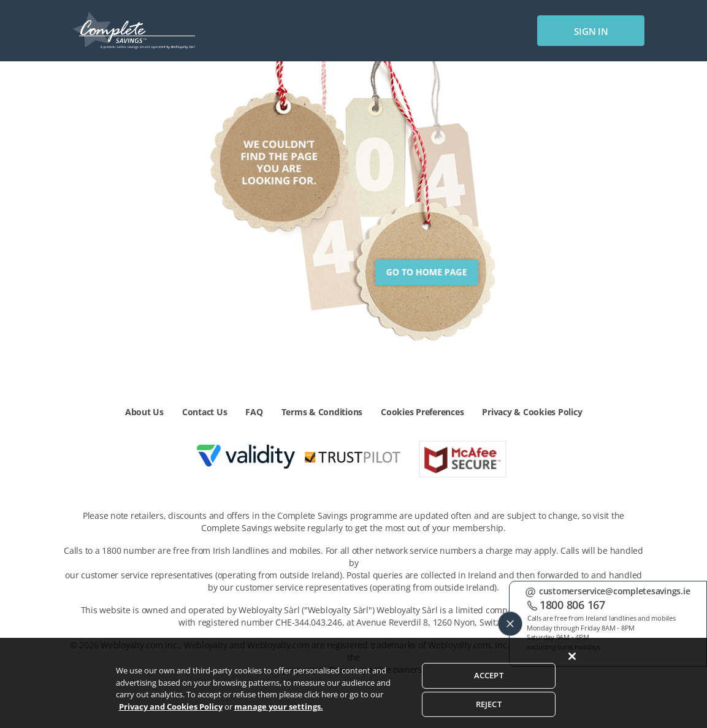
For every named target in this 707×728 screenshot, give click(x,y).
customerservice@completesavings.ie (615, 591)
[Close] (572, 681)
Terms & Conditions (322, 412)
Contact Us (205, 412)
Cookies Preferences (422, 412)
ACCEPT (489, 700)
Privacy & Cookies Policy (532, 412)
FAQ (254, 412)
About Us (144, 412)
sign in (591, 31)
